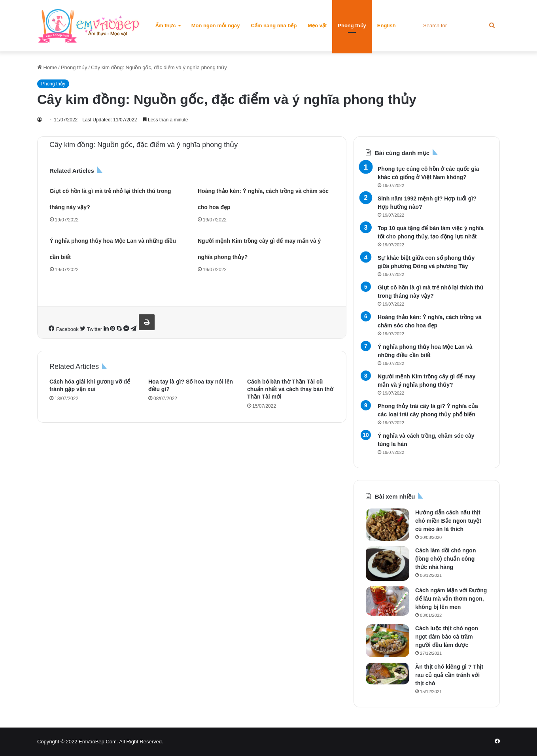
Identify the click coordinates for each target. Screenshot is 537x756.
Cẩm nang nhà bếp (274, 26)
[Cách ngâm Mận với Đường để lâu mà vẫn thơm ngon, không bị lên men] (388, 601)
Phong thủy (352, 26)
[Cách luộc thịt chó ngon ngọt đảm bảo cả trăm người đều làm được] (388, 641)
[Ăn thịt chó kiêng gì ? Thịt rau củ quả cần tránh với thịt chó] (388, 674)
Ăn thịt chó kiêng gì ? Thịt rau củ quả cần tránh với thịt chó (449, 675)
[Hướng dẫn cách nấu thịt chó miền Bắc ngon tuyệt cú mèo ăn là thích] (388, 525)
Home (47, 67)
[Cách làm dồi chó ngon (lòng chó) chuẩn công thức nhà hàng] (388, 564)
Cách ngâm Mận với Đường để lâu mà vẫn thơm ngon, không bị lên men (451, 599)
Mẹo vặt (317, 26)
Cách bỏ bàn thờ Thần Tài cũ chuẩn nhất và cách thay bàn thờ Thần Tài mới (290, 389)
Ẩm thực (166, 26)
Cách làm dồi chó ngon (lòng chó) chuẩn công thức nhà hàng (445, 559)
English (387, 26)
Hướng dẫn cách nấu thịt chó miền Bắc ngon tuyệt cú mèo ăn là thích (448, 521)
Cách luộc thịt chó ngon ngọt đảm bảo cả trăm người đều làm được (447, 637)
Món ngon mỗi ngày (216, 26)
